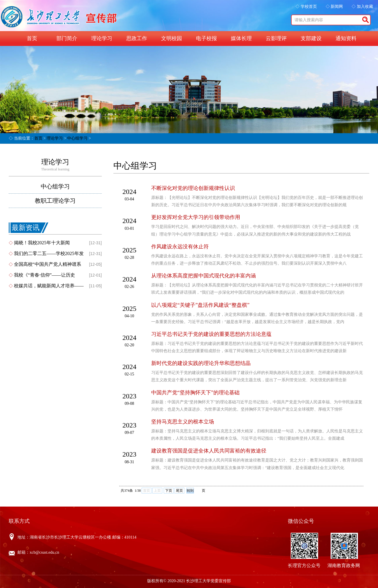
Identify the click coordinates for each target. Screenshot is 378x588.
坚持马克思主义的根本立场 (183, 422)
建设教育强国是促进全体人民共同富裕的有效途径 (209, 451)
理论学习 (102, 38)
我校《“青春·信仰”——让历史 (44, 275)
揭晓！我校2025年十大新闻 (42, 243)
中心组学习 (77, 138)
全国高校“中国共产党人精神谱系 (48, 264)
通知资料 (346, 38)
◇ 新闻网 (334, 7)
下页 (169, 491)
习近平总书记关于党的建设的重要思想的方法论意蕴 (211, 334)
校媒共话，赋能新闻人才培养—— (49, 286)
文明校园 (172, 38)
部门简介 (67, 38)
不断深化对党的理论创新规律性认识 (193, 188)
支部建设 (311, 38)
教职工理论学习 (55, 201)
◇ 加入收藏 (362, 7)
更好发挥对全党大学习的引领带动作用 (196, 217)
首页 (32, 38)
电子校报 (206, 38)
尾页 (179, 491)
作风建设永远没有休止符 (180, 247)
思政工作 (137, 38)
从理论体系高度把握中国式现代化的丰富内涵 (204, 276)
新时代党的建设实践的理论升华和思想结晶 (201, 363)
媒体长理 (241, 38)
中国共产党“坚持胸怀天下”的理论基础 (195, 393)
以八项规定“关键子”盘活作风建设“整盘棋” (200, 305)
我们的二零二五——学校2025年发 (49, 253)
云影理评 (276, 38)
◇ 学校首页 (306, 7)
